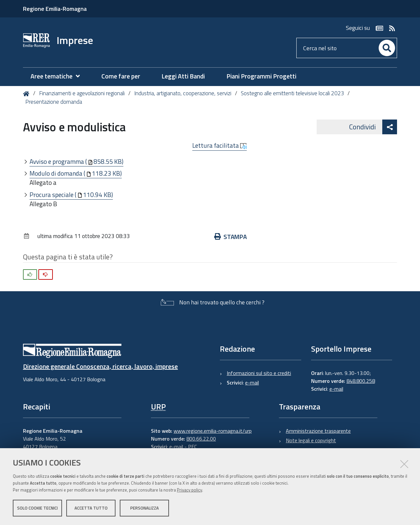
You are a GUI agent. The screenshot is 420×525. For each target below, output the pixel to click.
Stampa (231, 237)
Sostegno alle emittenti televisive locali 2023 (293, 93)
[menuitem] (58, 76)
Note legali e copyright (311, 440)
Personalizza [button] (145, 508)
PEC (192, 447)
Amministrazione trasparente (318, 431)
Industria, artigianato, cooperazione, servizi (183, 93)
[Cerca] (387, 48)
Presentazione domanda (54, 102)
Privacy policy (189, 490)
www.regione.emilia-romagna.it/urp (213, 431)
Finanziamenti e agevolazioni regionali (82, 93)
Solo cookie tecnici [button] (37, 508)
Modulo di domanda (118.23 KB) (76, 173)
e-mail (252, 383)
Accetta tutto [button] (91, 508)
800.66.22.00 (201, 439)
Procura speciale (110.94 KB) (71, 195)
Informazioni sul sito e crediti (259, 373)
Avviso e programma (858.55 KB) (76, 161)
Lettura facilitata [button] (220, 145)
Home (27, 94)
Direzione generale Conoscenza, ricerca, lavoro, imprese (100, 366)
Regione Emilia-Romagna (55, 9)
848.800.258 (361, 381)
